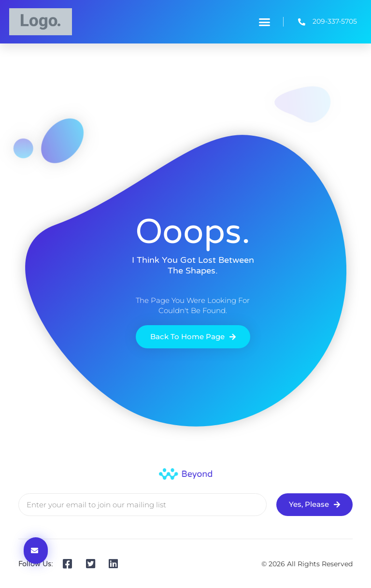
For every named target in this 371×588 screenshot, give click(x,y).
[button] (265, 22)
